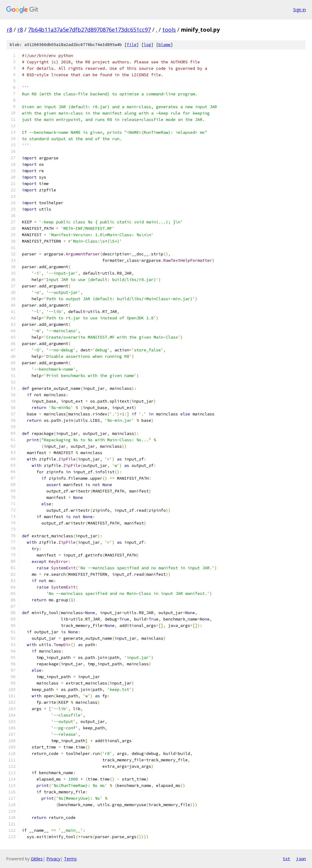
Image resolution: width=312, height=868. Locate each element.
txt (286, 859)
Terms (70, 859)
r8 (9, 30)
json (301, 859)
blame (165, 45)
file (132, 45)
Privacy (53, 859)
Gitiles (37, 859)
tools (169, 30)
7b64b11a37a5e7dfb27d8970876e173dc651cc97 (89, 30)
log (147, 45)
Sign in (300, 10)
